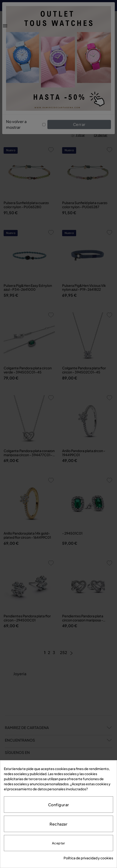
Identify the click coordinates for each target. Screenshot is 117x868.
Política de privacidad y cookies (88, 858)
